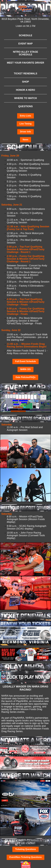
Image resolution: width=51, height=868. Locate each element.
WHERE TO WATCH (25, 98)
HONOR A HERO (26, 90)
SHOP (26, 82)
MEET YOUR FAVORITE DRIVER (26, 63)
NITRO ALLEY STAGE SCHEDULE (26, 53)
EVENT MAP (26, 44)
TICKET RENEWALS (25, 74)
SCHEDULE (26, 35)
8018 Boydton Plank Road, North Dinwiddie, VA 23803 (26, 20)
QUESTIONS (25, 106)
